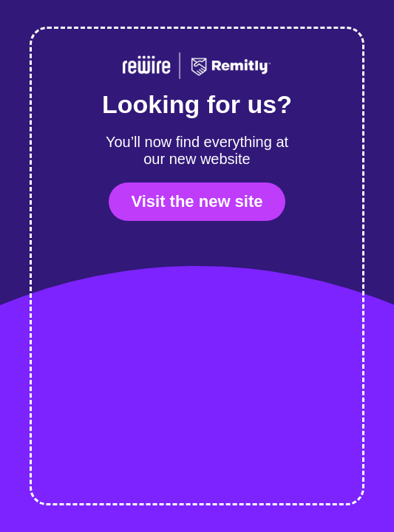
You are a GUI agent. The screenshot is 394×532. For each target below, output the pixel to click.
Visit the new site (197, 201)
